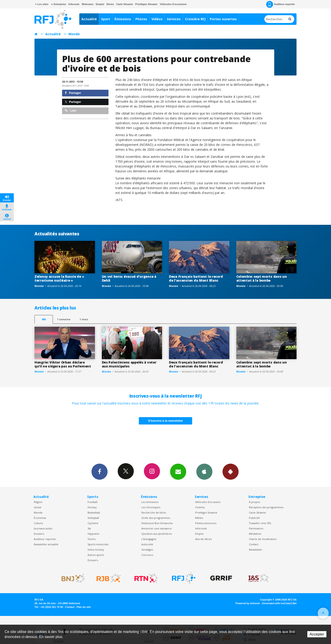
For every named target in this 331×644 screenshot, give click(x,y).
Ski (89, 528)
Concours (147, 555)
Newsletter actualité (46, 544)
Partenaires (256, 528)
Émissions (123, 19)
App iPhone (204, 471)
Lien (71, 111)
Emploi (100, 4)
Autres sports (96, 555)
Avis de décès (203, 539)
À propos (254, 502)
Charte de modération (263, 539)
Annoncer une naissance (157, 528)
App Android (231, 471)
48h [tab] (44, 319)
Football (93, 502)
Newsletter (256, 550)
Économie (40, 518)
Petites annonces (206, 523)
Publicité (254, 518)
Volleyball (93, 518)
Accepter (317, 634)
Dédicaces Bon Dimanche (157, 523)
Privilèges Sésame (146, 4)
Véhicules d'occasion (208, 502)
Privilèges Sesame (206, 513)
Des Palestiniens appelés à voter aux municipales (129, 364)
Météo (199, 518)
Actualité (89, 19)
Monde (74, 34)
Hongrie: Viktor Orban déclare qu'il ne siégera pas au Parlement (63, 364)
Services (174, 19)
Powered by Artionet (248, 603)
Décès (110, 4)
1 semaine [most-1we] (64, 319)
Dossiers (39, 534)
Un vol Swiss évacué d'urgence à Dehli (129, 278)
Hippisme (93, 534)
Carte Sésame (125, 4)
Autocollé (147, 544)
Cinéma (200, 507)
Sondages (147, 550)
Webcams (87, 4)
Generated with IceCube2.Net (279, 603)
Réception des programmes (266, 507)
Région (38, 502)
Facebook (100, 471)
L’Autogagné (149, 539)
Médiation (255, 534)
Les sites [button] (42, 4)
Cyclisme (93, 523)
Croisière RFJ (195, 19)
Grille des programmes (156, 518)
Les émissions (150, 502)
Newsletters (178, 471)
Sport (106, 19)
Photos (141, 19)
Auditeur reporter (45, 539)
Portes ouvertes (223, 19)
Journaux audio (43, 528)
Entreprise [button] (58, 4)
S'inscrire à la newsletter (165, 421)
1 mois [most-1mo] (84, 319)
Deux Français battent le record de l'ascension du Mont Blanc (196, 278)
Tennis (91, 539)
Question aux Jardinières (157, 534)
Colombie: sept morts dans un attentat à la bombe (262, 278)
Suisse (38, 507)
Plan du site (84, 607)
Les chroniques (151, 507)
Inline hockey (96, 550)
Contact (254, 544)
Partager (73, 93)
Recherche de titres (154, 513)
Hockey (92, 507)
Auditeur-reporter (281, 4)
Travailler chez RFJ (260, 523)
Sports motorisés (98, 544)
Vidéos (157, 19)
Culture (38, 523)
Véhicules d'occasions (173, 4)
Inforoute (74, 4)
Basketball (94, 513)
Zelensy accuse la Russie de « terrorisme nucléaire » (59, 278)
